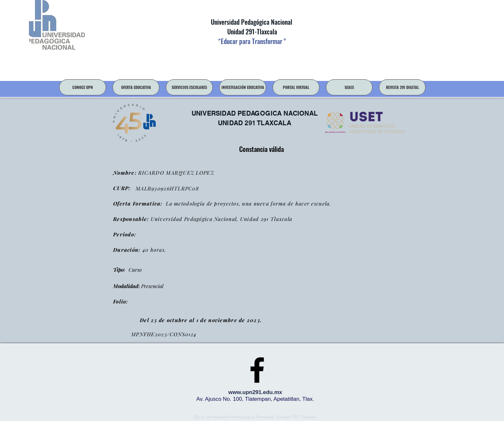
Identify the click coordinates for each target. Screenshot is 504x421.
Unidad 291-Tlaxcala (251, 31)
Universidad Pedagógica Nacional (252, 22)
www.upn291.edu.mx (255, 392)
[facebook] (257, 370)
